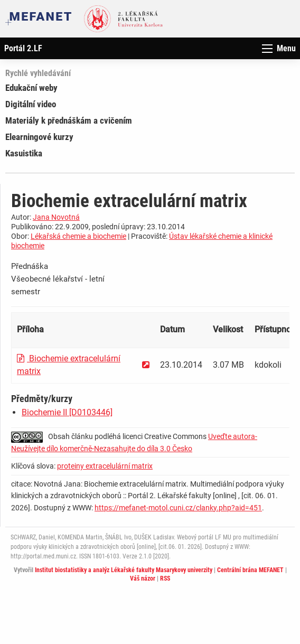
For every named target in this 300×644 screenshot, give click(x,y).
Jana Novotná (56, 217)
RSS (165, 578)
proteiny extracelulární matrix (105, 466)
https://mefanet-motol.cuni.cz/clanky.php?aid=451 (178, 508)
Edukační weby (31, 88)
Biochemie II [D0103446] (67, 412)
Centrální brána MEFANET (250, 570)
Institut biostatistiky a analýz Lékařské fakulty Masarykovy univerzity (124, 570)
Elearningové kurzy (39, 137)
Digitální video (31, 104)
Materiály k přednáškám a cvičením (69, 120)
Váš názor (143, 578)
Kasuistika (24, 153)
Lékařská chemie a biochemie (78, 236)
